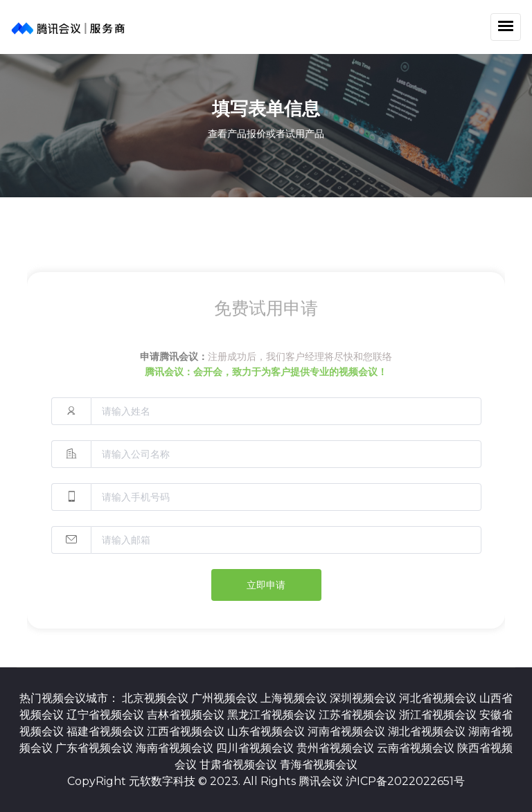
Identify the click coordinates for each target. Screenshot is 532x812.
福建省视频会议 (107, 731)
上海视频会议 (295, 698)
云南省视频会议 (417, 748)
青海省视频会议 (319, 765)
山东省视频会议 (267, 731)
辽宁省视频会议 (107, 715)
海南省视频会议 (176, 748)
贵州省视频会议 (337, 748)
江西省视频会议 (187, 731)
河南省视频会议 (348, 731)
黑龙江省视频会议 (273, 715)
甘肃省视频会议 (240, 765)
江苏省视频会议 (359, 715)
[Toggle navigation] (506, 27)
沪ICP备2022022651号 (405, 781)
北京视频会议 (157, 698)
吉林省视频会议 (187, 715)
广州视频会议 (226, 698)
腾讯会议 (321, 781)
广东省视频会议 (96, 748)
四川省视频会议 (256, 748)
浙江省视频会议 (439, 715)
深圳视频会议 (364, 698)
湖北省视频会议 (428, 731)
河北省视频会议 (439, 698)
